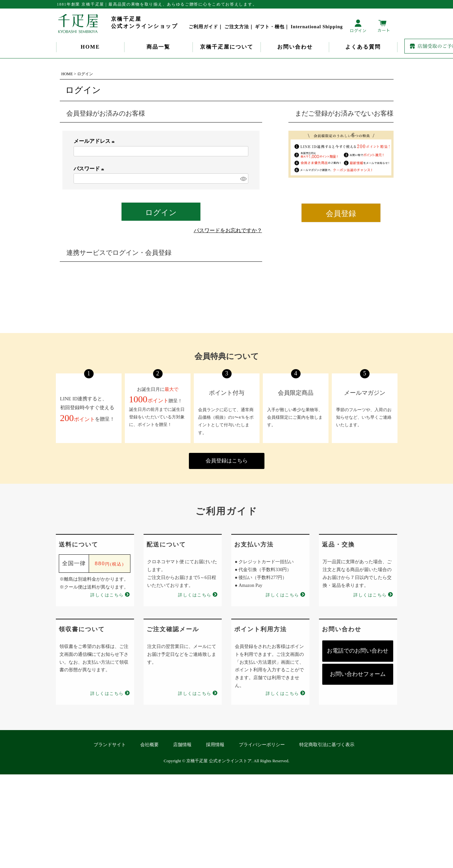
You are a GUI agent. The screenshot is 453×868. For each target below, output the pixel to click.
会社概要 (149, 745)
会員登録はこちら (227, 461)
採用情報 (215, 745)
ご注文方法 (237, 27)
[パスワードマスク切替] (243, 178)
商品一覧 (158, 47)
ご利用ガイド (203, 27)
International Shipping (317, 27)
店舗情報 (182, 745)
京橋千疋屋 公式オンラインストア (219, 761)
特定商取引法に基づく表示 (327, 745)
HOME (90, 47)
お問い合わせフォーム (358, 674)
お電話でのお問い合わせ (358, 651)
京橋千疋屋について (227, 47)
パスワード (90, 169)
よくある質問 (363, 47)
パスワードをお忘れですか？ (228, 230)
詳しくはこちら (107, 595)
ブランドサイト (110, 745)
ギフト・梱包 (270, 27)
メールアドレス (95, 141)
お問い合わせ (295, 47)
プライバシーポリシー (262, 745)
